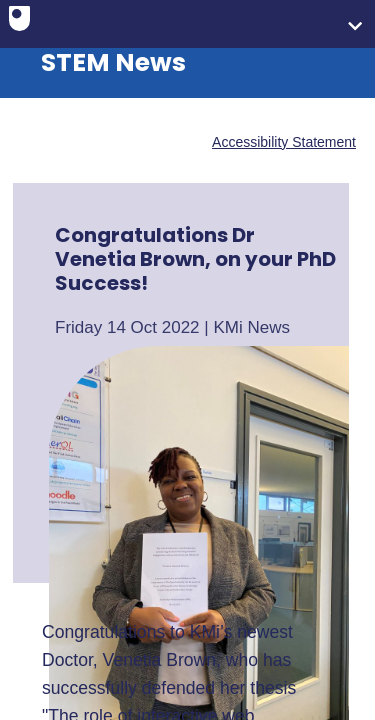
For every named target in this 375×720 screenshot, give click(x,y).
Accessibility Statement (284, 142)
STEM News (113, 62)
